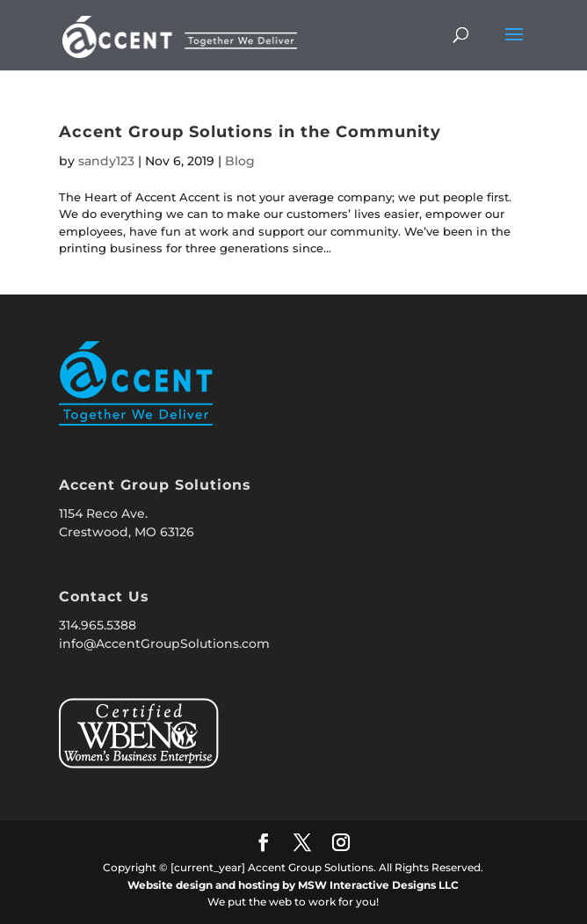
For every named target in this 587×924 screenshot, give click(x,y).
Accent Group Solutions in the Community (250, 132)
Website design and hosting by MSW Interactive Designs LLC (293, 885)
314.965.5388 (98, 625)
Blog (240, 161)
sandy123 (106, 161)
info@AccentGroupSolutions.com (164, 644)
